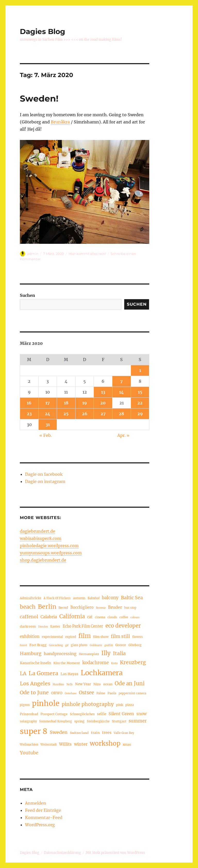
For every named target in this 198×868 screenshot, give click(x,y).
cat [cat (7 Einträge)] (90, 617)
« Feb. (46, 435)
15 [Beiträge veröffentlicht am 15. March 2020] (140, 392)
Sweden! (39, 98)
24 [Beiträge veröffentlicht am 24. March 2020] (48, 414)
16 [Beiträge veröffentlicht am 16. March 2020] (29, 403)
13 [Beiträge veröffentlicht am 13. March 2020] (103, 392)
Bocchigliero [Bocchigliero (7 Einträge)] (82, 607)
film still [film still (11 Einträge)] (120, 636)
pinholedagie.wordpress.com (49, 546)
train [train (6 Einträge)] (95, 733)
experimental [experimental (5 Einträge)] (52, 637)
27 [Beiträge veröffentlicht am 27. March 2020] (103, 414)
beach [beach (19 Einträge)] (28, 607)
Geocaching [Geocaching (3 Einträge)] (56, 645)
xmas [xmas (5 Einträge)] (127, 744)
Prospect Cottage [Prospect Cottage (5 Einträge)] (54, 714)
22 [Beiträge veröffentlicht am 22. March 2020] (140, 403)
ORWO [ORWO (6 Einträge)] (57, 693)
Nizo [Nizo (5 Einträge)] (97, 684)
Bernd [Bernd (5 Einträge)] (63, 608)
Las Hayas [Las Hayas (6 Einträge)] (69, 674)
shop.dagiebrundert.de (43, 560)
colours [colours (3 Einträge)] (135, 617)
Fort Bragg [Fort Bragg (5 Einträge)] (38, 645)
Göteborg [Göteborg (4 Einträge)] (135, 645)
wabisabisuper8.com (41, 538)
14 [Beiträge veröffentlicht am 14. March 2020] (121, 392)
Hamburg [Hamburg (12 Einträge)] (31, 653)
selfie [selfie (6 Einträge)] (102, 714)
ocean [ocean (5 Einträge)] (108, 684)
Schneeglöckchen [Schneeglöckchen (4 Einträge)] (82, 714)
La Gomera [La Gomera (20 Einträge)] (43, 673)
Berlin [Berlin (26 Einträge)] (47, 607)
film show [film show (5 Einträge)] (101, 637)
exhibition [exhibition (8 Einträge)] (30, 636)
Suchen (27, 295)
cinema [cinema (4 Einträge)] (100, 617)
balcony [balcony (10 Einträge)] (110, 598)
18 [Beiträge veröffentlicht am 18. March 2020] (66, 403)
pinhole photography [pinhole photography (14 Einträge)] (88, 704)
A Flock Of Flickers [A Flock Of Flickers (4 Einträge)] (57, 598)
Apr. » (123, 435)
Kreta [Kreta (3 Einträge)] (114, 663)
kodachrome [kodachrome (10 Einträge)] (96, 663)
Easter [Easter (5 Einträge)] (55, 626)
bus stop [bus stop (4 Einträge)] (130, 608)
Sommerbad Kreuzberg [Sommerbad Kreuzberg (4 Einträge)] (56, 721)
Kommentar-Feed (44, 817)
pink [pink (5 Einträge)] (119, 705)
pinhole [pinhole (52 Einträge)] (46, 703)
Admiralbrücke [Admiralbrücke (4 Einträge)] (31, 598)
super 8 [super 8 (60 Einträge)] (34, 731)
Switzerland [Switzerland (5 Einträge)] (79, 733)
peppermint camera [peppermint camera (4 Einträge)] (132, 693)
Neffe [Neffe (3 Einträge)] (70, 685)
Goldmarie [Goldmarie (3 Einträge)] (96, 645)
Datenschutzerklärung (62, 853)
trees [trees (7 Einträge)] (107, 733)
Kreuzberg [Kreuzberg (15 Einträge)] (133, 662)
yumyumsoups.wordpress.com (51, 553)
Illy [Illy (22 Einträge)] (106, 653)
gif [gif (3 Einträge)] (67, 645)
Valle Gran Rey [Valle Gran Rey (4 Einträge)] (124, 733)
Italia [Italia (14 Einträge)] (119, 653)
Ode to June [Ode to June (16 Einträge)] (34, 692)
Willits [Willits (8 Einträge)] (65, 744)
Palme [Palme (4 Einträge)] (101, 693)
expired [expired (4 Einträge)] (71, 637)
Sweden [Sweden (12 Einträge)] (59, 732)
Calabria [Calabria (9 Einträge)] (49, 617)
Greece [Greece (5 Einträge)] (121, 645)
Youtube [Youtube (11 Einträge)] (29, 753)
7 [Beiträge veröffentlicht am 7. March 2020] (121, 381)
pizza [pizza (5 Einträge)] (130, 705)
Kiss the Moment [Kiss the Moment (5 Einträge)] (67, 663)
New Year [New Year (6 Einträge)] (83, 684)
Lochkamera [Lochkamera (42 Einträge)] (102, 673)
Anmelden (36, 803)
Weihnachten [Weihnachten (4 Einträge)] (29, 745)
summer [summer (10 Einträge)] (138, 721)
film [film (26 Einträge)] (85, 636)
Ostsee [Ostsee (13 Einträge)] (86, 693)
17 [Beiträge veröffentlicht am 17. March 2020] (48, 403)
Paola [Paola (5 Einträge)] (112, 693)
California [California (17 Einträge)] (72, 616)
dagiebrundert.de (38, 531)
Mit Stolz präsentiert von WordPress (115, 853)
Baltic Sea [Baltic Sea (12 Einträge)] (132, 598)
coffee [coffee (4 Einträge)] (124, 617)
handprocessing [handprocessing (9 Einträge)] (60, 654)
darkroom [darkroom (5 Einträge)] (28, 626)
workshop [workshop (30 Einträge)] (105, 743)
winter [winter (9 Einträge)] (81, 744)
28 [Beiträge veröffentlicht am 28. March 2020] (121, 414)
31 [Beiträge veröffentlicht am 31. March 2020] (48, 424)
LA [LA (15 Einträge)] (23, 673)
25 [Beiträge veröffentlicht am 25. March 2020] (66, 414)
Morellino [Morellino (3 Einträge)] (58, 685)
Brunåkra (60, 122)
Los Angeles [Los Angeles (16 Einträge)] (35, 683)
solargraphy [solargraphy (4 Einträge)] (28, 721)
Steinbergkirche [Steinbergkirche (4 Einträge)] (98, 721)
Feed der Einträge (43, 810)
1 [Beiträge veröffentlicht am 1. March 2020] (140, 370)
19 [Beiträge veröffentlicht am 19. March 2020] (85, 403)
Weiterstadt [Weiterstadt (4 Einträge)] (49, 745)
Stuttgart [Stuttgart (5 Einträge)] (119, 721)
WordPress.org (40, 825)
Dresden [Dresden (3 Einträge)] (43, 627)
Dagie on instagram (45, 481)
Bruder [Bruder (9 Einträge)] (115, 607)
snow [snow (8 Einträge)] (142, 714)
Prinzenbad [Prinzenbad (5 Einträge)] (29, 714)
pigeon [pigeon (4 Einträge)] (25, 705)
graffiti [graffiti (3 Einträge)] (109, 645)
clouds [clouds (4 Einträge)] (112, 617)
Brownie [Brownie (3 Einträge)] (101, 608)
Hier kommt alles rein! (87, 254)
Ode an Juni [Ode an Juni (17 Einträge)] (130, 683)
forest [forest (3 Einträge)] (23, 645)
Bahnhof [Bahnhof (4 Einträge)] (94, 598)
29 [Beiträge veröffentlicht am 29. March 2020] (140, 414)
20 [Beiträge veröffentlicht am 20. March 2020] (103, 403)
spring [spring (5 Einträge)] (79, 721)
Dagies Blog (43, 31)
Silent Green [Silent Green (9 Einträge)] (121, 714)
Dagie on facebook (44, 474)
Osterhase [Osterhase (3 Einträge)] (71, 694)
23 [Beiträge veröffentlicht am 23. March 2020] (29, 414)
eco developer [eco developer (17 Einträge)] (123, 626)
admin (33, 254)
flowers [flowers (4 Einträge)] (138, 637)
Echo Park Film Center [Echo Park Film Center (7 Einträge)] (83, 626)
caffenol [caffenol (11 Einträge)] (29, 617)
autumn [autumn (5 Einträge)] (79, 598)
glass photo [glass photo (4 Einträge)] (79, 645)
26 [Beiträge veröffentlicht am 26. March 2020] (85, 414)
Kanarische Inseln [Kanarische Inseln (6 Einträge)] (35, 663)
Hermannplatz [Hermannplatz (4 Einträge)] (89, 654)
